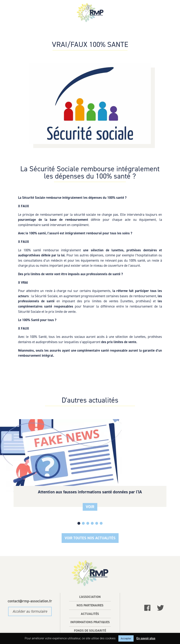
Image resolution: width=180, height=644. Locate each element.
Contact (90, 623)
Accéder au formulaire (30, 595)
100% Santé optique (151, 454)
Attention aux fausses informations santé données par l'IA (29, 458)
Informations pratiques (90, 606)
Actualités (90, 597)
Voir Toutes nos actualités (90, 522)
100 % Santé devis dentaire (90, 456)
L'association (90, 581)
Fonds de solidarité (90, 614)
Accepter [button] (126, 638)
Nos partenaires (90, 589)
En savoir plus (146, 638)
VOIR (29, 478)
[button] (83, 507)
